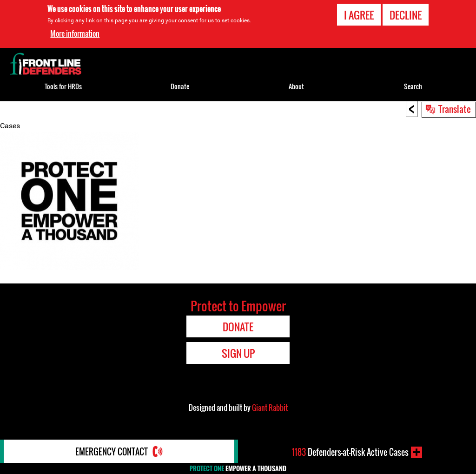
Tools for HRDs (63, 86)
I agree (359, 15)
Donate (180, 86)
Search (413, 86)
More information (75, 33)
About (296, 86)
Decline (406, 15)
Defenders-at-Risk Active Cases (350, 452)
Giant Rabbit (270, 408)
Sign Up (238, 353)
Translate (455, 109)
